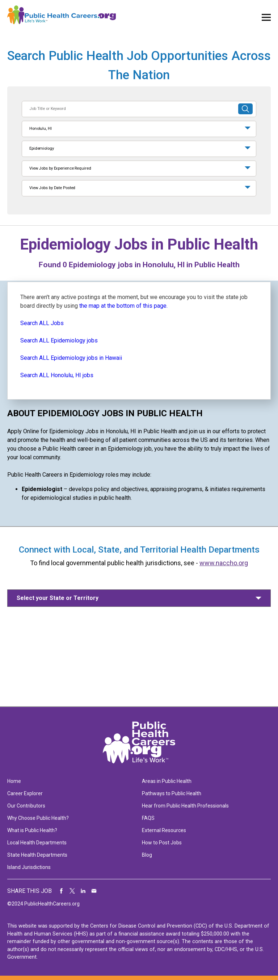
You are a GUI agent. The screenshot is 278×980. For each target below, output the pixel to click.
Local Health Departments (37, 843)
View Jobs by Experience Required (60, 168)
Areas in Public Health (167, 781)
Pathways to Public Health (172, 793)
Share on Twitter (72, 891)
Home (14, 781)
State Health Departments (37, 855)
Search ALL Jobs (42, 323)
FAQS (148, 818)
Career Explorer (25, 793)
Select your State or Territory (58, 598)
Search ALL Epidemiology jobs (59, 340)
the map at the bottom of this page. (123, 306)
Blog (147, 855)
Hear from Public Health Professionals (185, 806)
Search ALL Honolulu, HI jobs (57, 375)
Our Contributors (26, 806)
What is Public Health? (32, 830)
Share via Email (94, 891)
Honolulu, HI (41, 129)
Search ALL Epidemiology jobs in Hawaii (71, 358)
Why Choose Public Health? (38, 818)
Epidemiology (42, 148)
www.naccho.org (224, 563)
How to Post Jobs (162, 843)
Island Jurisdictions (29, 867)
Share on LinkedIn (83, 891)
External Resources (164, 830)
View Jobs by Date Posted (52, 188)
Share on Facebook (62, 891)
